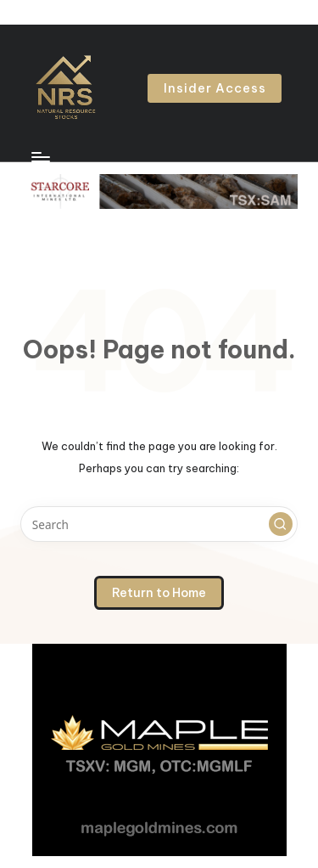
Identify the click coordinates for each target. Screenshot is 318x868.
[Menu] (40, 157)
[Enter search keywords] (159, 524)
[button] (215, 88)
